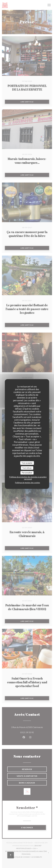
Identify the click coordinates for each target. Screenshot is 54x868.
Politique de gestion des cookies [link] (28, 482)
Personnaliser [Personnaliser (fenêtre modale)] (27, 473)
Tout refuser (27, 468)
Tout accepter (27, 463)
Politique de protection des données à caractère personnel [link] (28, 478)
